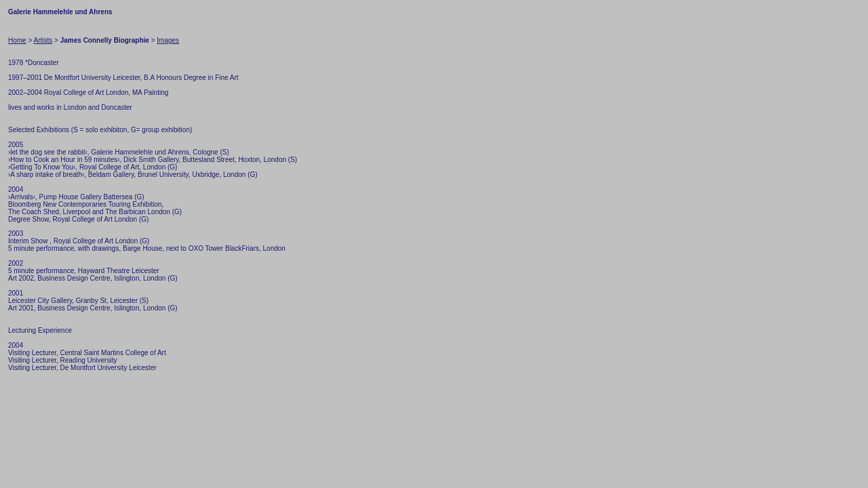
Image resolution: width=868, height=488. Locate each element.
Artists (43, 40)
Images (168, 40)
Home (17, 40)
